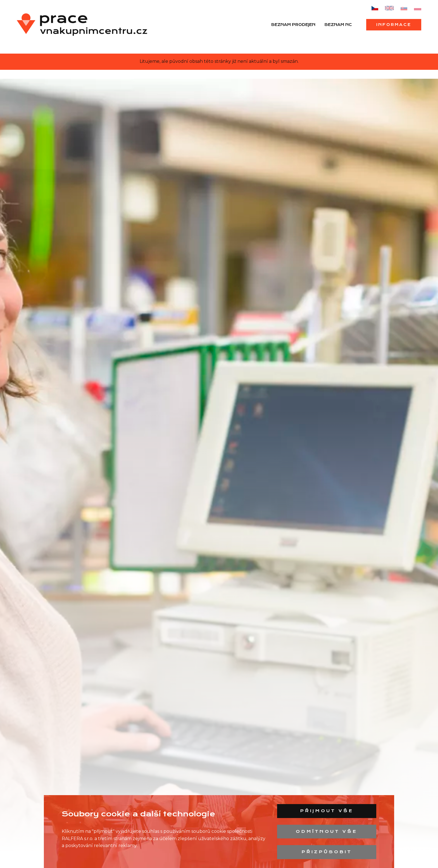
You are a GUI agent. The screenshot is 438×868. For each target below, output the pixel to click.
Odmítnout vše (327, 831)
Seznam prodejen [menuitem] (293, 25)
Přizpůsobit (327, 852)
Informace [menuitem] (394, 25)
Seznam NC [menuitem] (338, 25)
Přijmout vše (327, 811)
